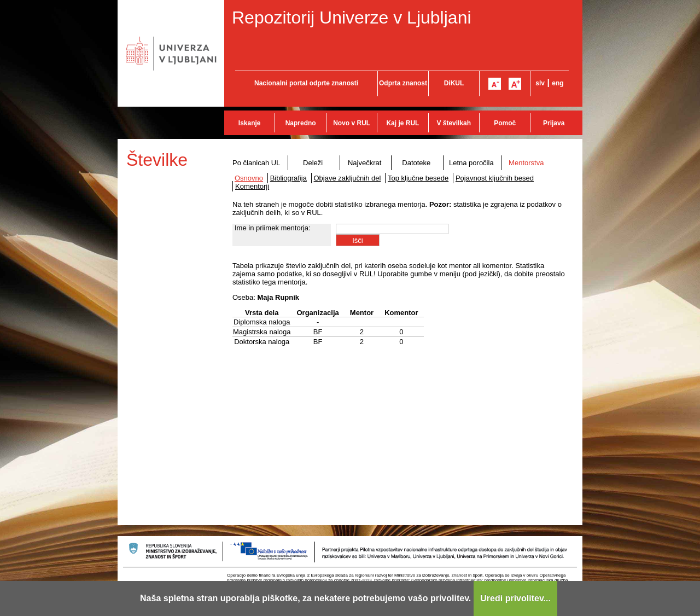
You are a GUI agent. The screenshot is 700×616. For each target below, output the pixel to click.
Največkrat (364, 163)
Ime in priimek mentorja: (273, 228)
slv (540, 83)
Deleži (313, 163)
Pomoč (505, 123)
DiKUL (454, 83)
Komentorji (252, 186)
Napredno (301, 123)
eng (558, 83)
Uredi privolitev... (515, 598)
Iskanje (250, 123)
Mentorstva (526, 163)
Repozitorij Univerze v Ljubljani (352, 18)
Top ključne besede (418, 178)
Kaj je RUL (402, 123)
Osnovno (249, 178)
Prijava (554, 123)
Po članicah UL (256, 163)
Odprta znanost (403, 83)
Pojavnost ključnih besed (495, 178)
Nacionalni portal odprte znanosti (306, 83)
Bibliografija (288, 178)
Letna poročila (471, 163)
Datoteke (416, 163)
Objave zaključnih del (348, 178)
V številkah (454, 123)
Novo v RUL (352, 123)
